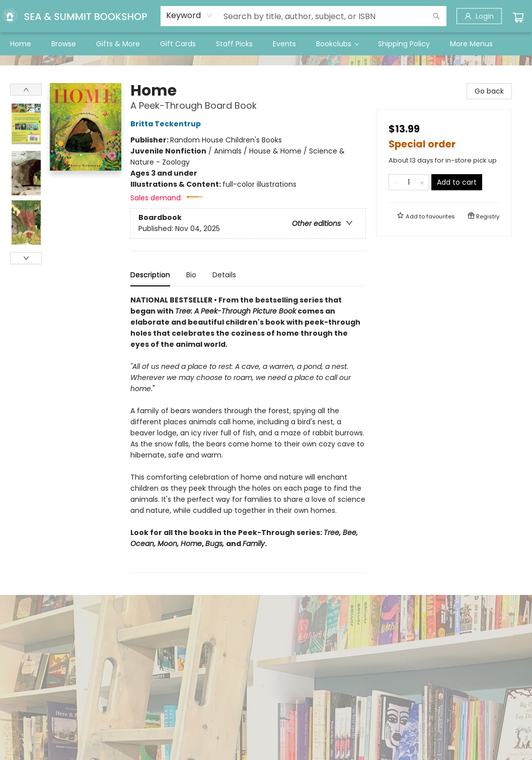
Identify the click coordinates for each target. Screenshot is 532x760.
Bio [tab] (191, 275)
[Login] (479, 16)
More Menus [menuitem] (471, 44)
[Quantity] (409, 182)
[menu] (266, 44)
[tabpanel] (248, 434)
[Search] (436, 16)
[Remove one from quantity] (395, 182)
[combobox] (189, 16)
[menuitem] (21, 44)
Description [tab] (150, 275)
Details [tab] (224, 275)
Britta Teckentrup (167, 124)
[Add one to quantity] (422, 182)
